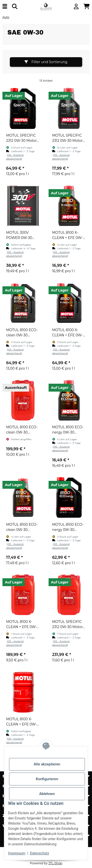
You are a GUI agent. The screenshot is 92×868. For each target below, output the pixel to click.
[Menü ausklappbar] (5, 7)
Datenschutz (39, 853)
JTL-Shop (55, 863)
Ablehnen (47, 794)
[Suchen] (15, 7)
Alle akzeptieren (47, 764)
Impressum (17, 853)
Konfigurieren (47, 779)
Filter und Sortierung (46, 62)
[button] (76, 7)
